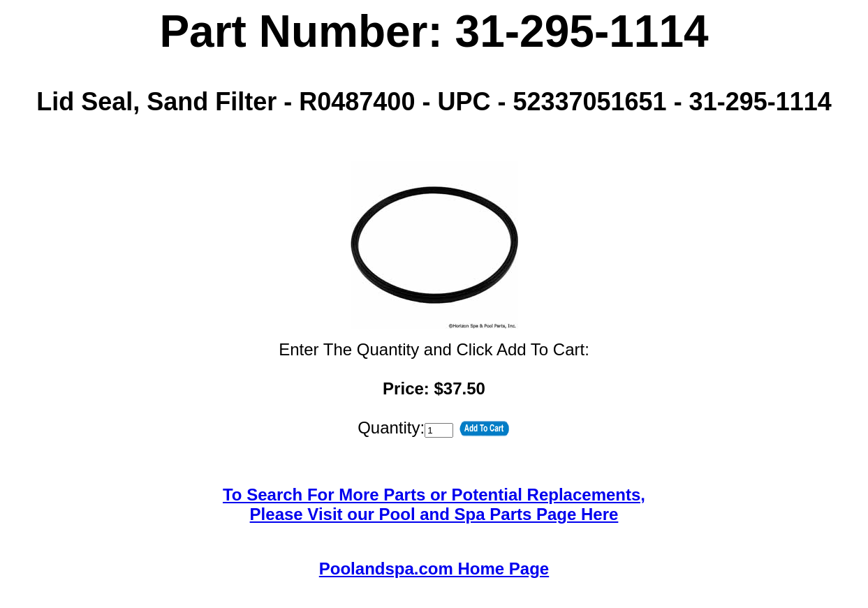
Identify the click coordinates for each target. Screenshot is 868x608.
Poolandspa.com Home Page (434, 569)
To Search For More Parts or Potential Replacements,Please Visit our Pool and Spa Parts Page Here (434, 504)
